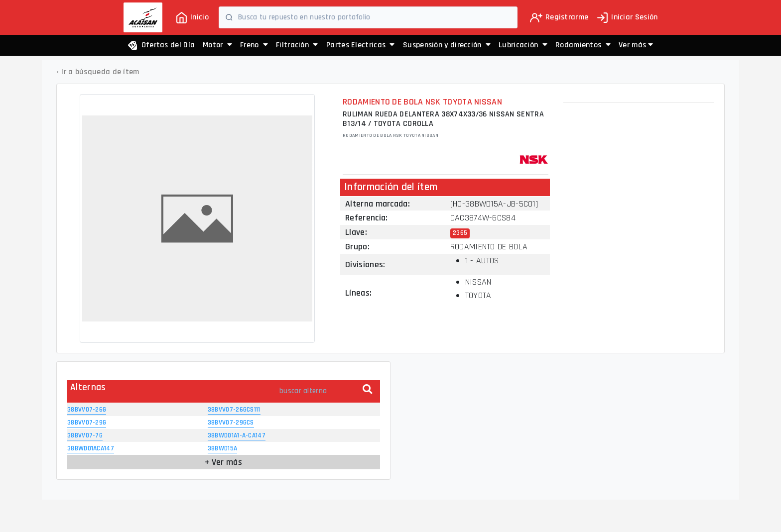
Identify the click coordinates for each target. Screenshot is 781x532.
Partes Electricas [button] (361, 45)
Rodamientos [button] (583, 45)
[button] (636, 45)
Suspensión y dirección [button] (447, 45)
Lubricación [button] (523, 45)
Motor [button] (217, 45)
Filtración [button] (297, 45)
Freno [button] (254, 45)
